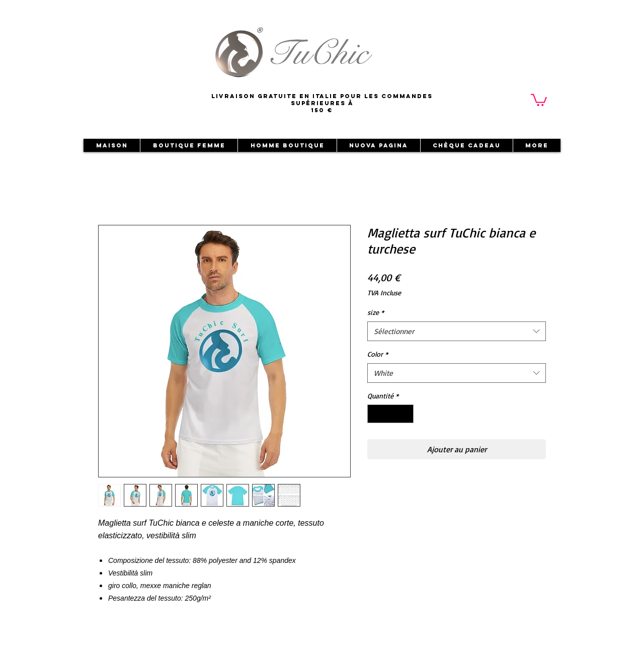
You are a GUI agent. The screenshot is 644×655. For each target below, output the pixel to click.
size (376, 312)
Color (378, 354)
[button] (539, 99)
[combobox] (457, 331)
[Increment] (406, 414)
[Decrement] (375, 414)
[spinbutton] (390, 414)
